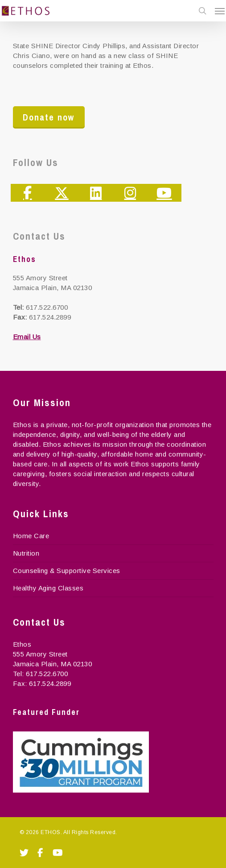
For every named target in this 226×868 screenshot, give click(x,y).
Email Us (27, 337)
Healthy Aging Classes (48, 588)
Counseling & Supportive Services (67, 571)
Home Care (31, 536)
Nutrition (26, 553)
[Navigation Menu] (220, 11)
